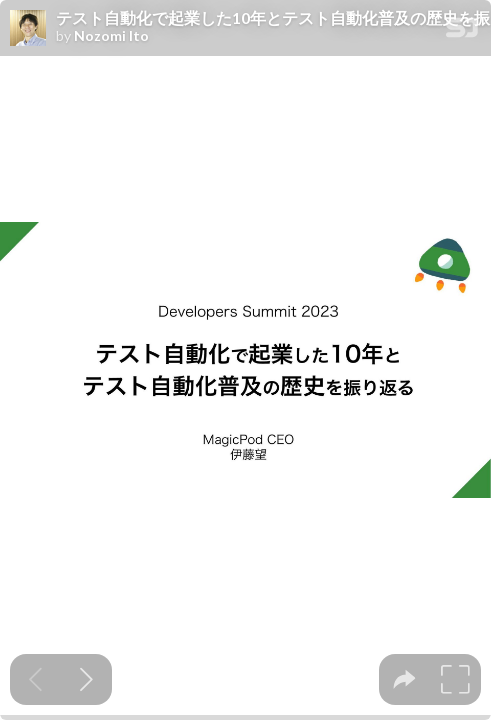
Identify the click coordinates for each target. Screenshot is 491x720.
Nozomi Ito (111, 36)
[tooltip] (404, 679)
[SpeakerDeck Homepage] (462, 31)
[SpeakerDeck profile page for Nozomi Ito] (28, 29)
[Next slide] (86, 679)
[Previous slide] (35, 679)
